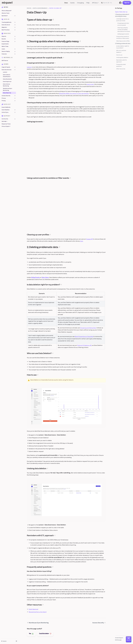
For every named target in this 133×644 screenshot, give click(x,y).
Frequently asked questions (121, 65)
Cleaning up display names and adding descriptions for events (124, 30)
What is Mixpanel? (7, 11)
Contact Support (119, 638)
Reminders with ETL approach (122, 61)
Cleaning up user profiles (123, 41)
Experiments (5, 44)
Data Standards (7, 79)
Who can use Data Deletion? (121, 51)
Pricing (9, 101)
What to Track (6, 13)
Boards (9, 39)
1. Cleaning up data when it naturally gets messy (122, 15)
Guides (72, 3)
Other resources (121, 69)
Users (9, 49)
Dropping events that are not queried (123, 24)
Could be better (45, 634)
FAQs (88, 3)
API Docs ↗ (95, 3)
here (82, 241)
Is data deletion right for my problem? (123, 47)
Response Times (6, 124)
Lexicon (5, 72)
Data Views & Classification (7, 76)
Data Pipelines (9, 110)
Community (9, 119)
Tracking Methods (9, 22)
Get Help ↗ (4, 121)
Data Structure (9, 25)
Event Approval (7, 82)
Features (9, 54)
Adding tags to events (123, 34)
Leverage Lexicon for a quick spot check (122, 20)
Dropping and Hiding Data (88, 328)
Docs (66, 3)
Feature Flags (9, 41)
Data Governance (9, 70)
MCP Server (5, 61)
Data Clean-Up (7, 93)
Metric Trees (5, 46)
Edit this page (118, 640)
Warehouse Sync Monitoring (8, 89)
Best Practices (9, 30)
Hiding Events (35, 277)
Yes (31, 634)
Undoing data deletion (122, 57)
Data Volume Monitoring (6, 85)
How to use (119, 55)
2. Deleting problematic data (123, 44)
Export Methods (6, 107)
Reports (9, 36)
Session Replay (9, 52)
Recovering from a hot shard (38, 612)
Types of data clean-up (121, 12)
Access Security (9, 96)
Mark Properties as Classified (84, 337)
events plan (90, 84)
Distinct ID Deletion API (84, 345)
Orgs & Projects (9, 67)
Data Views (45, 277)
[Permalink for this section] (53, 20)
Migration (9, 27)
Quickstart (9, 16)
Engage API (90, 239)
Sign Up (127, 3)
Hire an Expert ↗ (6, 126)
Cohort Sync (9, 112)
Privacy (9, 98)
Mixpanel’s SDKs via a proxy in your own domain (74, 93)
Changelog (80, 3)
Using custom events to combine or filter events (123, 37)
